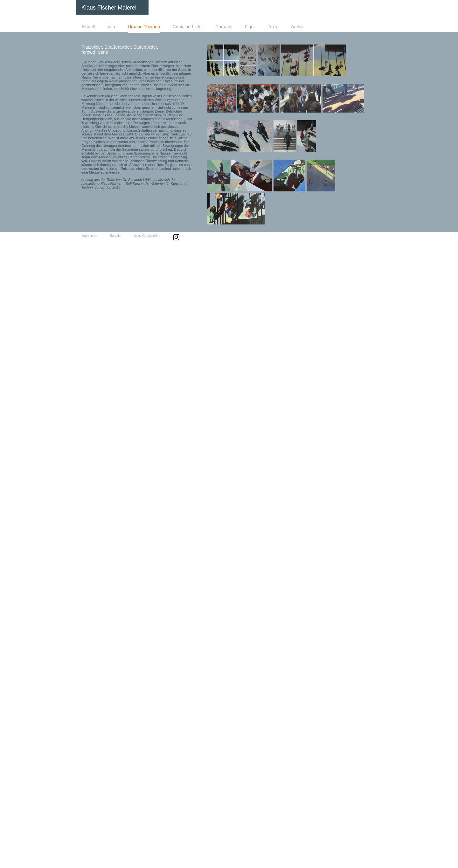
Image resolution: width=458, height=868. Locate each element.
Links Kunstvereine (147, 236)
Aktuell (88, 27)
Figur (250, 27)
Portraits (224, 27)
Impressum (89, 236)
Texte (273, 27)
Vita (111, 27)
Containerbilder (188, 27)
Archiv (297, 27)
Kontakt (115, 236)
